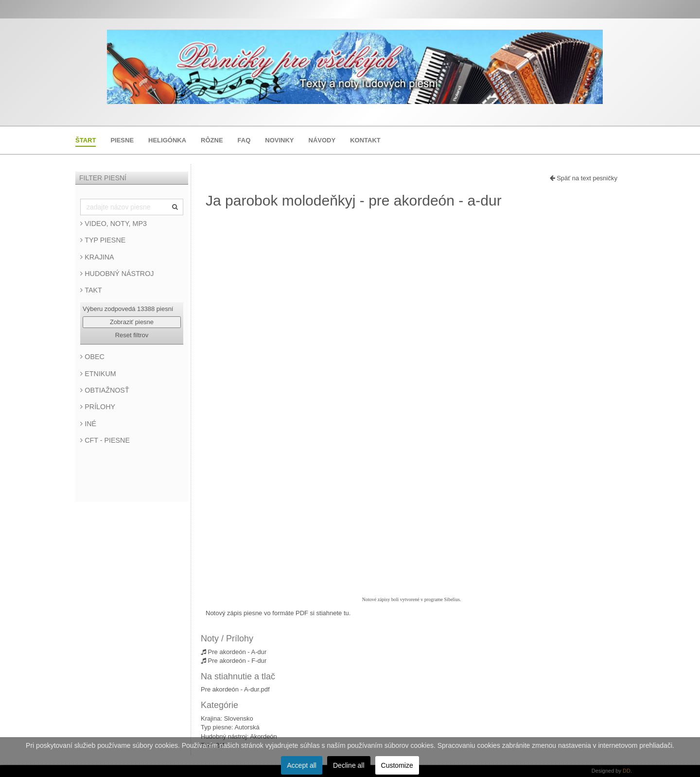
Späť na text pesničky (584, 178)
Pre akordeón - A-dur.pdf (235, 689)
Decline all (349, 765)
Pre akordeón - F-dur (234, 661)
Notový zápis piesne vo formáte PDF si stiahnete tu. (278, 613)
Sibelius (452, 599)
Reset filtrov (132, 335)
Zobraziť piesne (132, 322)
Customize (397, 765)
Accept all (302, 765)
